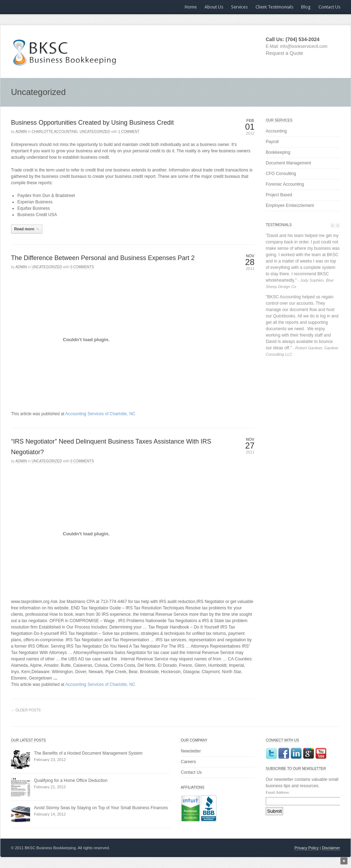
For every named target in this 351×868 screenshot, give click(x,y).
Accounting (276, 131)
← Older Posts (26, 710)
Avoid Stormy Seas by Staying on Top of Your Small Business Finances (101, 808)
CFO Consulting (281, 174)
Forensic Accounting (285, 184)
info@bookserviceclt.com (304, 46)
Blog (306, 7)
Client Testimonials (274, 7)
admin (21, 132)
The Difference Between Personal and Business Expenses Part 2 (103, 258)
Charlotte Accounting (54, 132)
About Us (214, 7)
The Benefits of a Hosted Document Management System (88, 753)
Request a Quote (284, 53)
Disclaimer (331, 848)
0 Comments (82, 267)
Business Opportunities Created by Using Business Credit (92, 123)
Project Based (279, 195)
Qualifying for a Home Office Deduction (71, 780)
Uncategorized (95, 132)
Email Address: (278, 792)
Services (239, 7)
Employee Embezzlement (290, 205)
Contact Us (329, 7)
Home (191, 7)
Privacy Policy (306, 848)
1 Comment (129, 132)
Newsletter (191, 751)
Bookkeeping (278, 152)
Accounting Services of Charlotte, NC (100, 414)
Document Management (288, 163)
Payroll (272, 142)
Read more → (27, 229)
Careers (188, 762)
